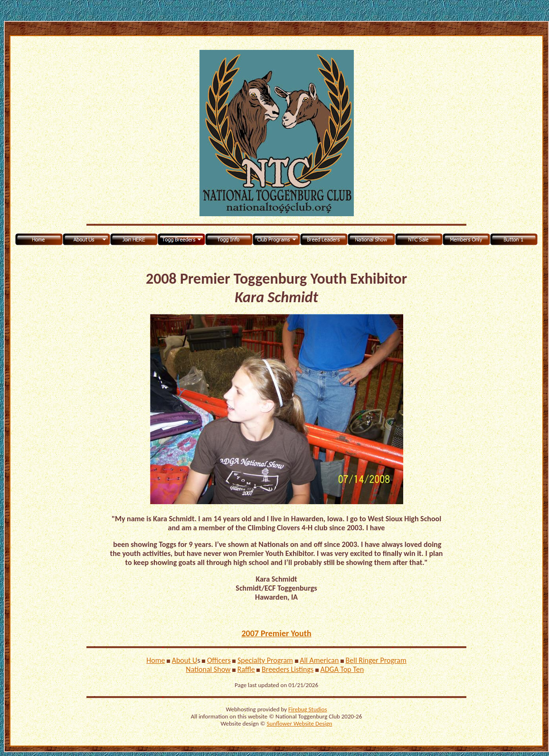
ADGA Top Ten (342, 669)
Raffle (246, 669)
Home (156, 660)
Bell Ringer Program (376, 660)
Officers (219, 660)
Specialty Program (265, 660)
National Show (208, 669)
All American (319, 660)
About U (185, 660)
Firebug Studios (308, 709)
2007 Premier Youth (276, 633)
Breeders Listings (288, 669)
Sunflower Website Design (300, 723)
